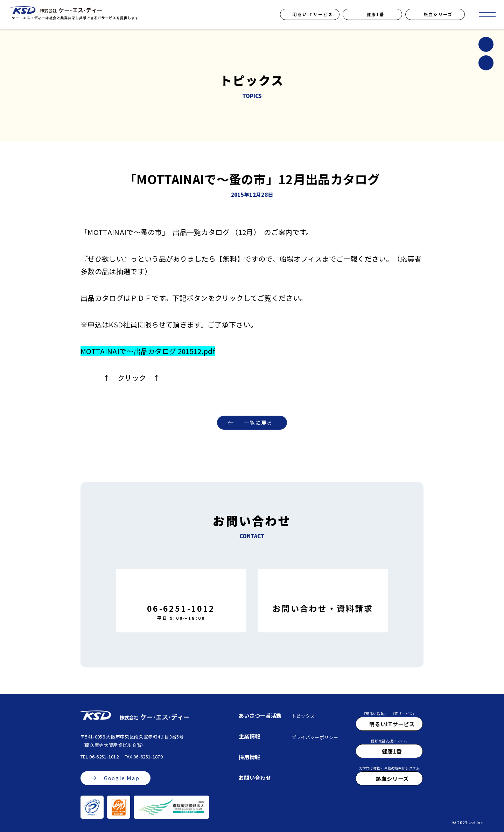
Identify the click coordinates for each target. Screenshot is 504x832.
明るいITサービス (313, 14)
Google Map (122, 778)
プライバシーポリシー (315, 737)
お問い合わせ (255, 777)
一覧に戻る (258, 423)
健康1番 (375, 14)
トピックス (303, 716)
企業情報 (249, 736)
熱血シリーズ (438, 14)
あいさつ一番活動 (260, 715)
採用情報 (249, 757)
